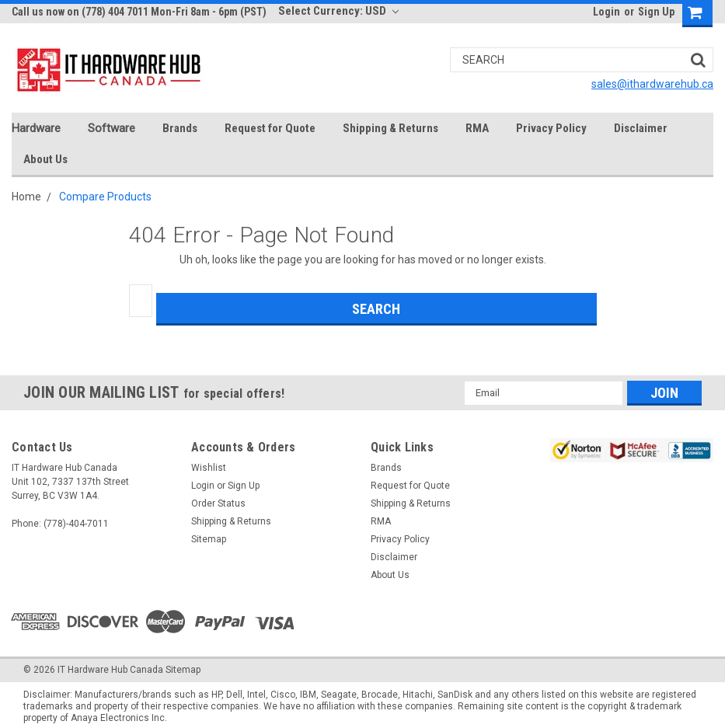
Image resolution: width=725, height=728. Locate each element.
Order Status (218, 503)
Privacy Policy (551, 128)
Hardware (36, 128)
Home (26, 197)
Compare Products (105, 197)
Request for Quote (270, 128)
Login (606, 12)
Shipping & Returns (390, 128)
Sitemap (209, 539)
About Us (45, 159)
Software (112, 128)
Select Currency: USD (338, 11)
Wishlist (209, 468)
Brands (180, 128)
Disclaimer (641, 128)
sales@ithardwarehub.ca (652, 84)
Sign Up (656, 12)
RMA (477, 128)
